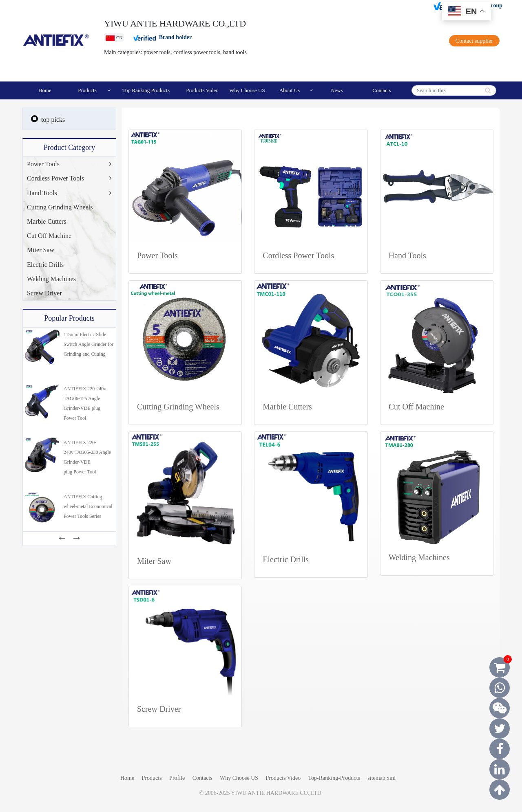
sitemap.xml (382, 778)
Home (45, 90)
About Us (296, 90)
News (337, 90)
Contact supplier (474, 41)
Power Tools (43, 164)
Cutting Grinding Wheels (60, 207)
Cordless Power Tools (55, 178)
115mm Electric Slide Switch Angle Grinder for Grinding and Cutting (88, 344)
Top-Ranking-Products (334, 778)
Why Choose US (247, 90)
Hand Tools (42, 193)
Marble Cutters (46, 221)
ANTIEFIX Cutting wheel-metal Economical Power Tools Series (88, 506)
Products (94, 90)
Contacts (382, 90)
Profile (178, 778)
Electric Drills (45, 265)
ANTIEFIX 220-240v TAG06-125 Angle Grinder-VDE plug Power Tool (85, 403)
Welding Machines (51, 279)
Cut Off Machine (49, 236)
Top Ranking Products (146, 90)
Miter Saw (41, 250)
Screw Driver (44, 293)
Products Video (202, 90)
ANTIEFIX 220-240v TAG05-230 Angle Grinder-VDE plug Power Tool (87, 457)
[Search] (454, 90)
